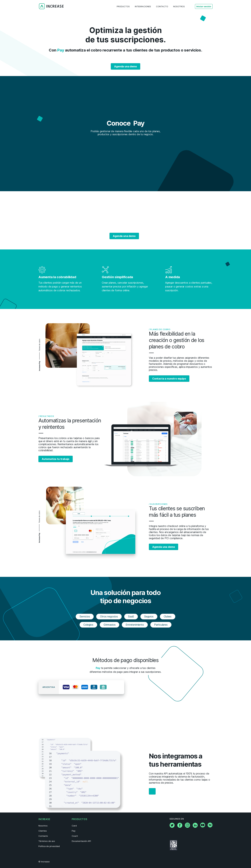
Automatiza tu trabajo (56, 459)
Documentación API (81, 841)
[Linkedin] (195, 827)
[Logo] (51, 6)
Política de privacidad (49, 846)
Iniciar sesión (204, 6)
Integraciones (143, 6)
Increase (44, 819)
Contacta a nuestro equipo (169, 379)
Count (75, 836)
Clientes (43, 831)
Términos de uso (47, 841)
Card (74, 826)
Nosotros (43, 826)
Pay (74, 831)
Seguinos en (177, 819)
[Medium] (210, 826)
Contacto (43, 836)
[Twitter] (172, 827)
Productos (79, 819)
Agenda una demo (125, 66)
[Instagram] (187, 827)
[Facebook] (180, 827)
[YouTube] (203, 826)
